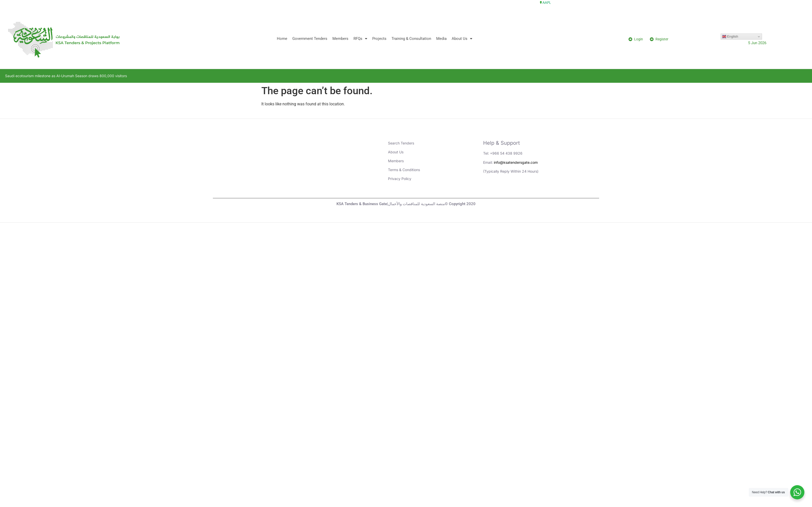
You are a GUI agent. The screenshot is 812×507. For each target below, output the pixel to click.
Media (441, 39)
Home (282, 39)
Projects (379, 39)
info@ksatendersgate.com (516, 162)
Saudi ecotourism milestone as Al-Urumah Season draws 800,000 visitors (66, 76)
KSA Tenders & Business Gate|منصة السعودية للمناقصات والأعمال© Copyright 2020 (406, 204)
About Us (462, 39)
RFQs (360, 39)
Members (340, 39)
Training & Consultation (411, 39)
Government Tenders (310, 39)
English (730, 37)
